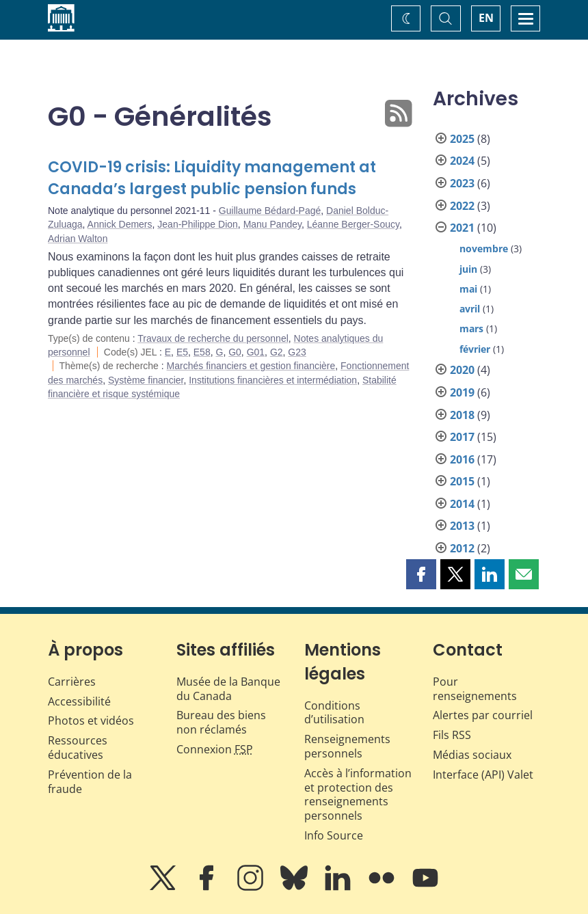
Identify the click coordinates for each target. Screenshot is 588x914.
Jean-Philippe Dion (198, 224)
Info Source (334, 835)
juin (468, 269)
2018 (462, 415)
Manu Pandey (272, 224)
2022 (462, 206)
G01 (256, 352)
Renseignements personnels (347, 746)
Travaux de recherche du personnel (213, 338)
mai (468, 289)
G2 (277, 352)
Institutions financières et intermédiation (273, 380)
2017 (462, 437)
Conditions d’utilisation (334, 713)
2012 (462, 548)
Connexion (215, 749)
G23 (297, 352)
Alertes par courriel (483, 715)
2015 (462, 481)
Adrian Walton (78, 239)
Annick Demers (120, 224)
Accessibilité (79, 701)
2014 (462, 504)
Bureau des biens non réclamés (221, 722)
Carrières (72, 682)
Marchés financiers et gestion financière (251, 366)
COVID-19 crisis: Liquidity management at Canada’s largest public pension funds (212, 178)
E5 (182, 352)
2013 (462, 526)
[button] (421, 574)
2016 (462, 459)
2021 (462, 228)
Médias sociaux (472, 755)
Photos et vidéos (91, 721)
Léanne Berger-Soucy (353, 224)
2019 (462, 392)
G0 (235, 352)
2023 (462, 183)
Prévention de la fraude (90, 782)
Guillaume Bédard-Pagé (270, 211)
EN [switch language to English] (486, 18)
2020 (462, 370)
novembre (484, 248)
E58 (202, 352)
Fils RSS (452, 735)
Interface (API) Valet (483, 775)
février (475, 349)
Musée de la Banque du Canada (228, 689)
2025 (462, 139)
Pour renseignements (475, 689)
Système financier (146, 380)
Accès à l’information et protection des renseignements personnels (358, 794)
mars (471, 328)
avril (470, 309)
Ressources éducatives (78, 748)
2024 (462, 161)
